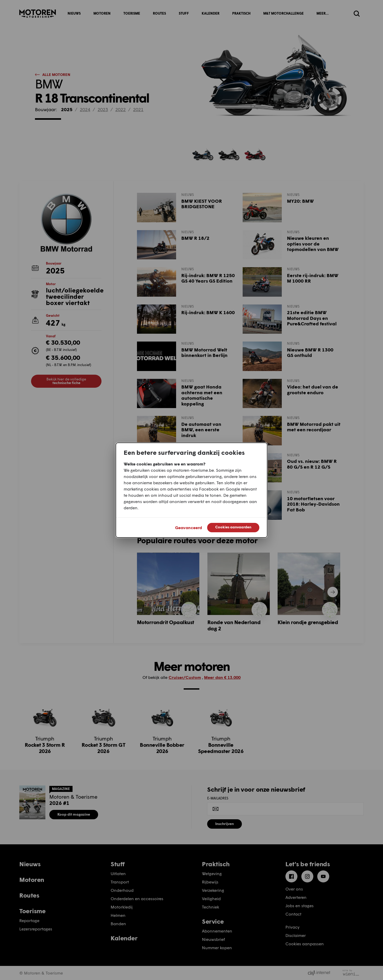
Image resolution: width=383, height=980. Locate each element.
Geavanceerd (188, 527)
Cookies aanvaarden (233, 527)
